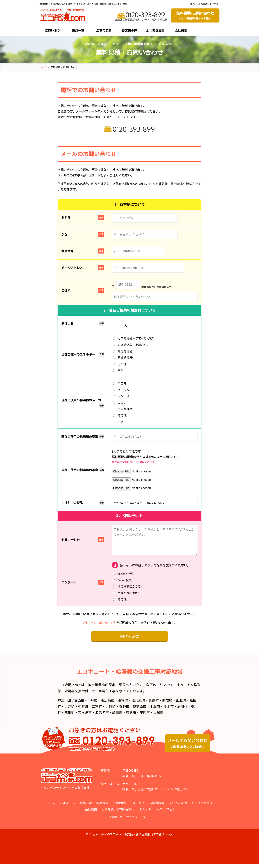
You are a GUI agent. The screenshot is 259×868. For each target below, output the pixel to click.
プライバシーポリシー (96, 627)
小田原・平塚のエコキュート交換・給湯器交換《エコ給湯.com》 (131, 838)
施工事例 (138, 807)
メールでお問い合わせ (187, 748)
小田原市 (78, 705)
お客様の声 (129, 31)
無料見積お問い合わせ (195, 16)
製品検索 (102, 807)
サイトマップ (114, 821)
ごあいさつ (52, 31)
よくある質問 (155, 31)
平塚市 (93, 705)
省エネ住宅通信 (202, 807)
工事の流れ (104, 31)
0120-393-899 (141, 17)
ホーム (51, 807)
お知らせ (146, 813)
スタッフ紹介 (165, 813)
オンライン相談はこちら (205, 4)
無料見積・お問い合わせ (118, 813)
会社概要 (181, 31)
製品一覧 (78, 31)
